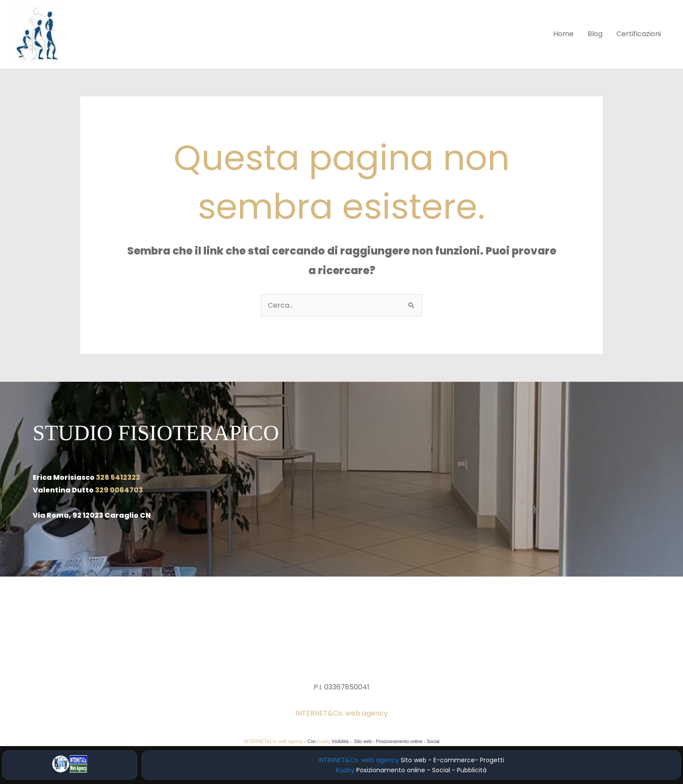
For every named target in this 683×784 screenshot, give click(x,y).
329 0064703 (119, 490)
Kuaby (324, 741)
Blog (595, 34)
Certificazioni (639, 34)
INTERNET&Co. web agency (341, 713)
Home (563, 34)
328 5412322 (118, 477)
